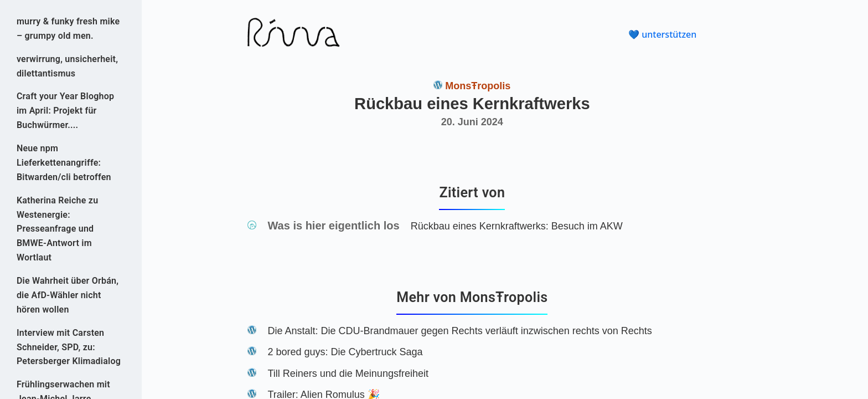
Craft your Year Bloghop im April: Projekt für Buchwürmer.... (65, 111)
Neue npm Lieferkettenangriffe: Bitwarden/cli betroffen (64, 163)
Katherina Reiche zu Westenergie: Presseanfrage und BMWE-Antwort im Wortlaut (57, 229)
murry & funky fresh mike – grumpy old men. (68, 29)
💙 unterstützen (662, 34)
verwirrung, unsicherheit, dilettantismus (67, 66)
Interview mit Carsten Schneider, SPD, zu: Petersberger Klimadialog (69, 347)
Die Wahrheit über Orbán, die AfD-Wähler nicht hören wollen (68, 295)
